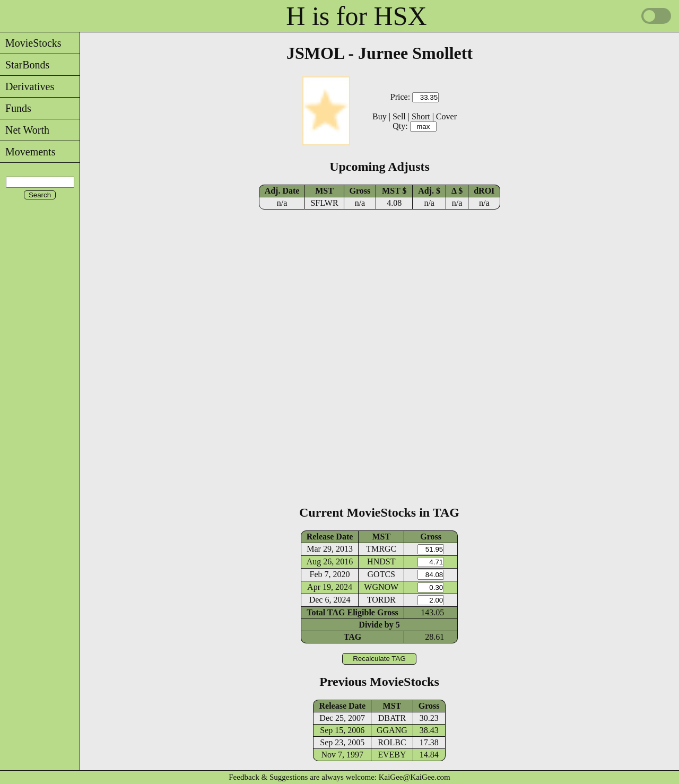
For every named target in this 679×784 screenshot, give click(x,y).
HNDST (381, 561)
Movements (28, 152)
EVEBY (392, 755)
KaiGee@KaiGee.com (415, 777)
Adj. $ (429, 191)
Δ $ (457, 191)
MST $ (394, 191)
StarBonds (25, 65)
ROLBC (392, 742)
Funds (16, 108)
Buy (380, 116)
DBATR (392, 718)
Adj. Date (282, 191)
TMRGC (381, 549)
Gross (360, 191)
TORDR (381, 600)
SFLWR (324, 203)
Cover (446, 116)
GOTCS (381, 574)
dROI (484, 191)
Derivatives (27, 86)
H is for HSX (356, 16)
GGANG (392, 730)
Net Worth (25, 130)
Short (421, 116)
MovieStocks (31, 43)
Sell (399, 116)
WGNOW (381, 587)
